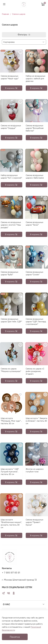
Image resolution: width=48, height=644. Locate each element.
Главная (5, 14)
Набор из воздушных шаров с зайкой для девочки (36, 78)
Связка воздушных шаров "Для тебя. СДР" (11, 320)
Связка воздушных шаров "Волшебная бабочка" (35, 128)
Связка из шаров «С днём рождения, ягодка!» (35, 371)
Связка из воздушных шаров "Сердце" (11, 127)
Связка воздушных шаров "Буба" (10, 273)
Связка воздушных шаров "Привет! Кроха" (34, 522)
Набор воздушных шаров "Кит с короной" (11, 176)
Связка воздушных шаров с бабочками (35, 176)
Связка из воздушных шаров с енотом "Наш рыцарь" (11, 225)
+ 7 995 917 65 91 (11, 573)
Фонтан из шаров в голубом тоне (35, 470)
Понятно (15, 637)
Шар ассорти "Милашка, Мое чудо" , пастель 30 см (11, 421)
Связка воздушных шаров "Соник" (34, 273)
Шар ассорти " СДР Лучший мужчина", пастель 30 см (10, 472)
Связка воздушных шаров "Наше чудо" (10, 77)
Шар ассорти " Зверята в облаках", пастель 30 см (36, 421)
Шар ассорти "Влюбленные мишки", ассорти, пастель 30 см (11, 523)
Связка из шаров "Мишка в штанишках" (11, 370)
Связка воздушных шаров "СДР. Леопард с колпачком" (36, 321)
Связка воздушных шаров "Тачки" (34, 223)
